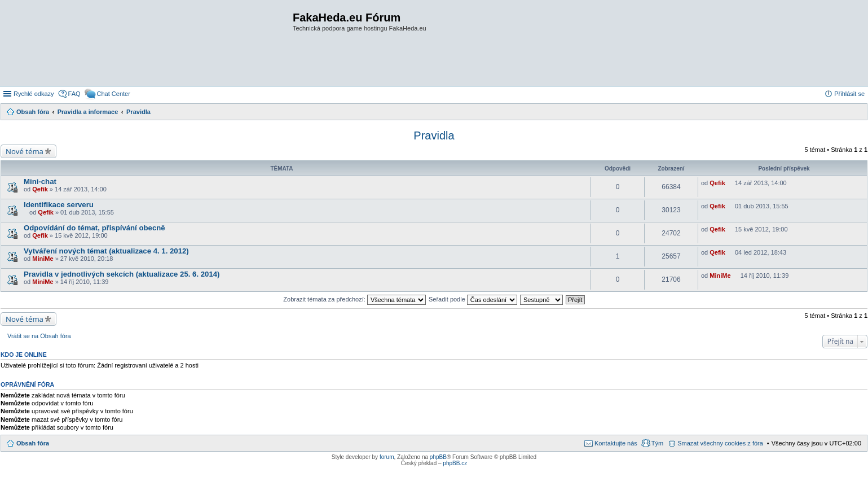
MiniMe (43, 259)
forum (387, 457)
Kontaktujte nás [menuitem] (616, 443)
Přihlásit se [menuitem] (849, 94)
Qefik (40, 189)
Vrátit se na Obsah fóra (39, 336)
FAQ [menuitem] (74, 94)
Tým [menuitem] (657, 443)
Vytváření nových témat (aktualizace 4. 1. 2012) (106, 251)
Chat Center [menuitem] (114, 94)
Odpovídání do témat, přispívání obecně (94, 228)
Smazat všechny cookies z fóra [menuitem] (720, 443)
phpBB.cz (455, 463)
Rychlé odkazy (34, 94)
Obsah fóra (33, 443)
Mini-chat (40, 182)
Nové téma (25, 151)
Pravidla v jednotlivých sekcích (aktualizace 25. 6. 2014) (122, 274)
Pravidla (434, 135)
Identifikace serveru (59, 205)
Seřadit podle (473, 299)
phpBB (438, 457)
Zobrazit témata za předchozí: (354, 299)
